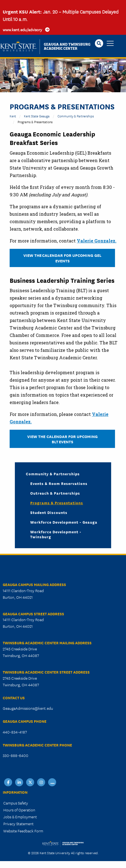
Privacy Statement (18, 824)
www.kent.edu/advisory (22, 30)
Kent (13, 116)
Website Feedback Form (23, 831)
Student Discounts (49, 512)
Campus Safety (16, 803)
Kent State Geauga (37, 116)
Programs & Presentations (57, 503)
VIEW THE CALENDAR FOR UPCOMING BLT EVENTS (62, 439)
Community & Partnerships (76, 116)
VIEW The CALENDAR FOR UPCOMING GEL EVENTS (62, 258)
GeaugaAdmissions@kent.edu (28, 708)
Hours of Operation (19, 810)
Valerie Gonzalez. (97, 241)
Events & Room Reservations (59, 483)
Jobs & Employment (20, 817)
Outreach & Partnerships (55, 493)
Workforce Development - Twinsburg (56, 534)
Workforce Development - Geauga (64, 522)
